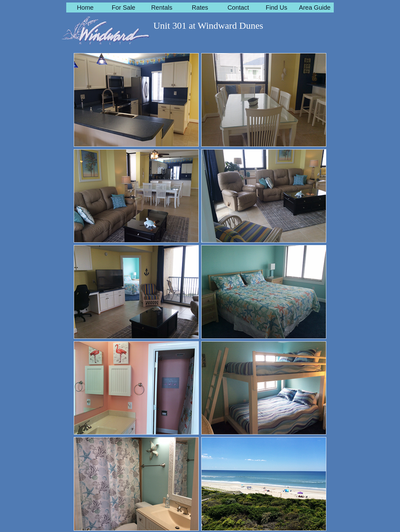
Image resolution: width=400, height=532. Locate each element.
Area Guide (315, 7)
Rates (200, 7)
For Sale (123, 7)
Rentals (162, 7)
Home (85, 7)
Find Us (276, 7)
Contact (238, 7)
